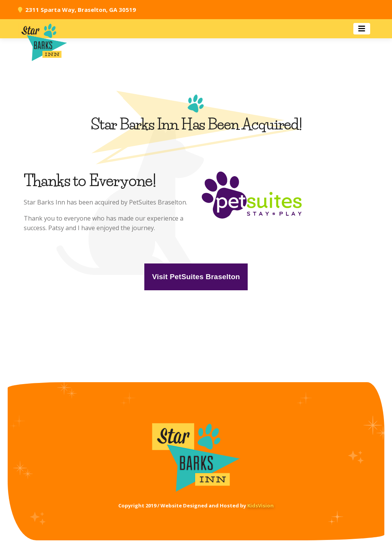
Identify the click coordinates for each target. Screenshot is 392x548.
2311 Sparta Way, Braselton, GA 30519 (81, 10)
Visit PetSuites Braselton (196, 277)
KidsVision (261, 505)
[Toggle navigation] (362, 29)
